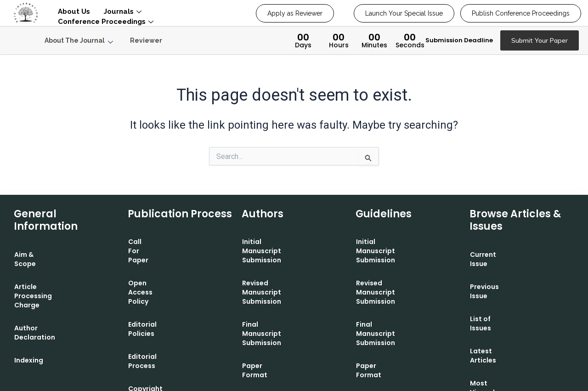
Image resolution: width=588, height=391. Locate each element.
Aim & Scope (35, 255)
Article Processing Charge (58, 278)
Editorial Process (157, 311)
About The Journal (79, 41)
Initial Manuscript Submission (292, 242)
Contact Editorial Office (283, 343)
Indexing (29, 323)
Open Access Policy (161, 265)
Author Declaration (47, 300)
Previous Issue (494, 278)
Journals (123, 11)
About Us (74, 11)
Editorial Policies (156, 288)
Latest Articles (495, 323)
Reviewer (146, 40)
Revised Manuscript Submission (275, 270)
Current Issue (492, 255)
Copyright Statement (165, 334)
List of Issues (492, 300)
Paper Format (266, 320)
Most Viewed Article (504, 346)
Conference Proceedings (106, 22)
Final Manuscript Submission (291, 297)
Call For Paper (152, 242)
